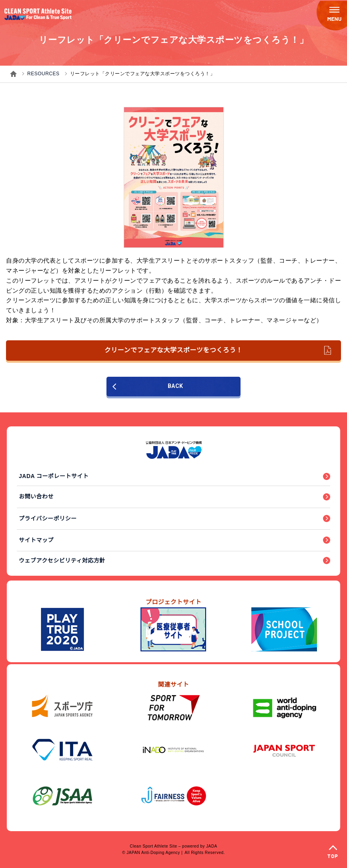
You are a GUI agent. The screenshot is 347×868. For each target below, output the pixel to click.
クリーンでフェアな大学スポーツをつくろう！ (218, 350)
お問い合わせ (36, 496)
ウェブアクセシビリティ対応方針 (62, 561)
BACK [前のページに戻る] (148, 386)
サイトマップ (36, 540)
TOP (333, 857)
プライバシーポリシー (48, 518)
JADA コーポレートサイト (54, 476)
